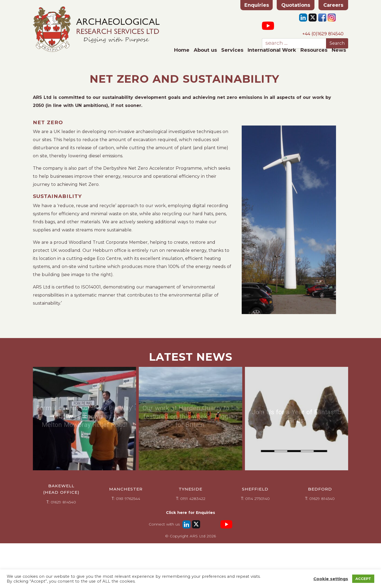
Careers (333, 5)
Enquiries (257, 5)
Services (232, 50)
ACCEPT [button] (363, 579)
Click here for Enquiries (190, 513)
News (339, 50)
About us (205, 50)
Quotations (296, 5)
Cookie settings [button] (331, 579)
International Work (272, 50)
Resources (314, 50)
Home (182, 50)
